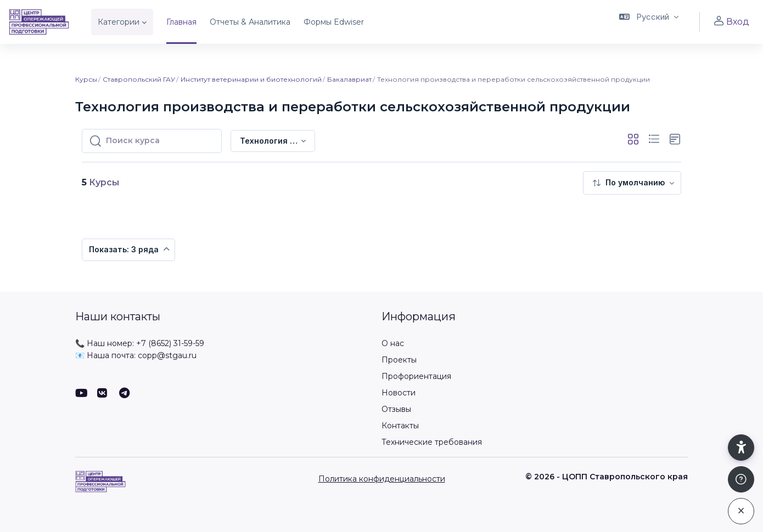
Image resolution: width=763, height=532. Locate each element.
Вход (731, 21)
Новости (399, 393)
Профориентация (416, 376)
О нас (393, 343)
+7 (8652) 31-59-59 (170, 343)
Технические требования (432, 442)
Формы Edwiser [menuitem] (334, 22)
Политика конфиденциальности (382, 479)
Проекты (399, 360)
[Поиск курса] (160, 141)
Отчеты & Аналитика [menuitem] (250, 22)
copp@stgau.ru (167, 355)
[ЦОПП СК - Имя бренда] (39, 22)
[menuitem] (632, 183)
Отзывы (396, 409)
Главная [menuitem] (181, 22)
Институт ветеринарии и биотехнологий (251, 79)
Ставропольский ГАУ (139, 79)
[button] (649, 22)
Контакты (400, 426)
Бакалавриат (349, 79)
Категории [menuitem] (119, 22)
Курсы (86, 79)
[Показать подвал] (741, 479)
